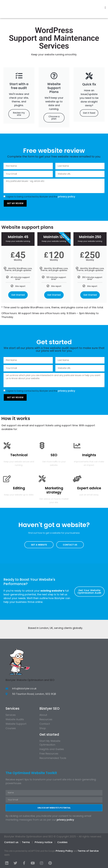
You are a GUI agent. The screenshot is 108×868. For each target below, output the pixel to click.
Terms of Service (88, 851)
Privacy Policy (64, 851)
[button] (105, 8)
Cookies (62, 842)
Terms (26, 842)
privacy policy (66, 197)
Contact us (11, 842)
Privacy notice (44, 842)
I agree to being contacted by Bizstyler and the (41, 197)
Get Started (18, 295)
